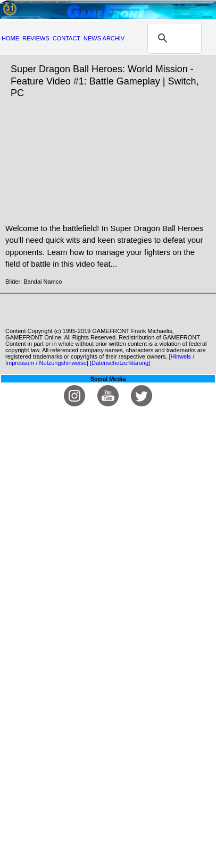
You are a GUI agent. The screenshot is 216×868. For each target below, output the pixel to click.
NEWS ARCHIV (104, 38)
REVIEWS (36, 38)
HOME (10, 38)
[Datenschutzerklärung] (120, 363)
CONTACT (67, 38)
